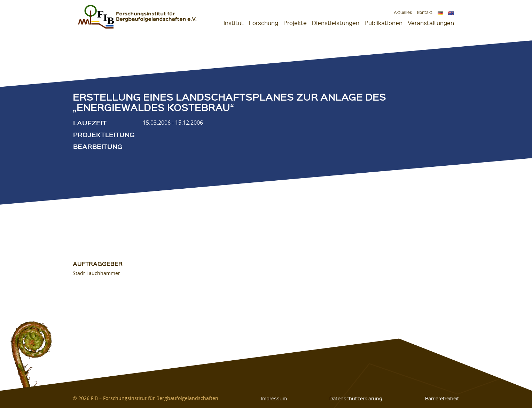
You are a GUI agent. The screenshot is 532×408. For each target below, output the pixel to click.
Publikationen (384, 23)
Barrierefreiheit (442, 398)
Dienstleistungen (336, 23)
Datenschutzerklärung (356, 398)
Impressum (274, 398)
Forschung (264, 23)
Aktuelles (403, 12)
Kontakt (425, 12)
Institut (234, 23)
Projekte (295, 23)
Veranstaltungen (431, 23)
